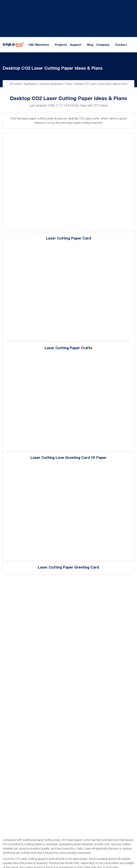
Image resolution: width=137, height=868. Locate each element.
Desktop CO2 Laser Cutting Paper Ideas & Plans (53, 68)
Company (103, 45)
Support (76, 45)
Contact (121, 45)
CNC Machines (39, 45)
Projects (61, 45)
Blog (90, 45)
